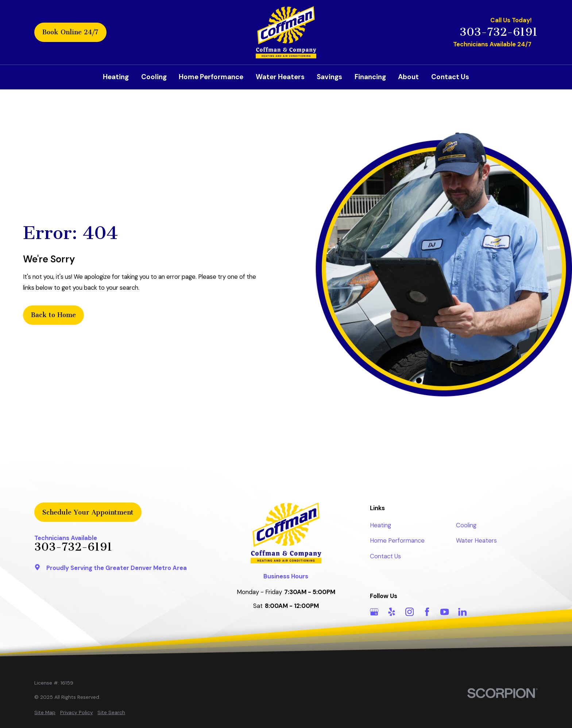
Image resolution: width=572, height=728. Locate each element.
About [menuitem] (408, 77)
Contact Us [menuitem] (450, 77)
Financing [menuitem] (370, 77)
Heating (380, 525)
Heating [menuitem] (116, 77)
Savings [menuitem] (329, 77)
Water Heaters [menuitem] (280, 77)
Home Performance (397, 540)
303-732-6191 (499, 32)
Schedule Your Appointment (88, 512)
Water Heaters (476, 540)
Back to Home (53, 315)
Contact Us (385, 556)
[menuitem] (45, 712)
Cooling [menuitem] (154, 77)
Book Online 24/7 (70, 32)
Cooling (466, 525)
